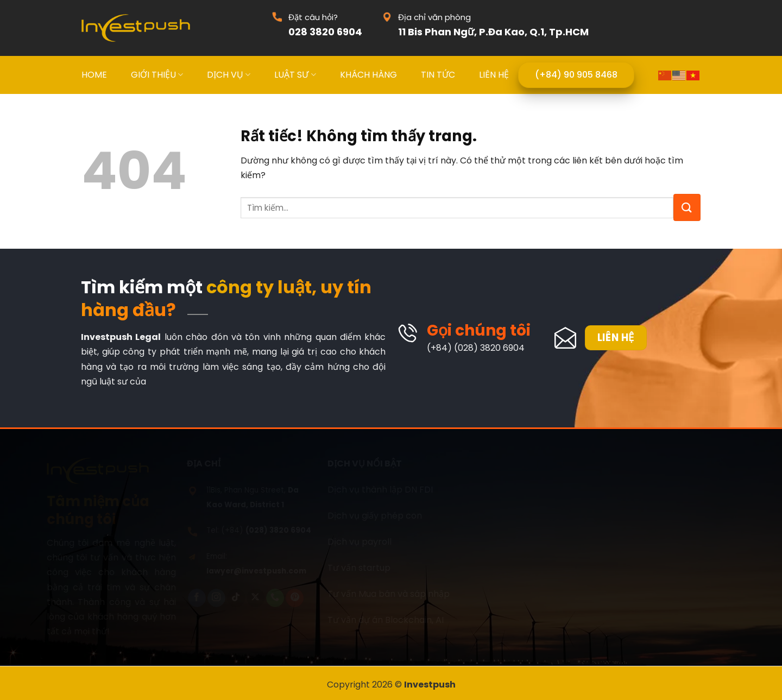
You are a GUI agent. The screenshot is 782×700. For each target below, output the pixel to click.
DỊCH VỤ (229, 75)
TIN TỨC (438, 75)
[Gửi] (687, 207)
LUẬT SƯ (295, 75)
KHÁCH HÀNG (368, 75)
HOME (94, 75)
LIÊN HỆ (494, 75)
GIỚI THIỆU (157, 75)
